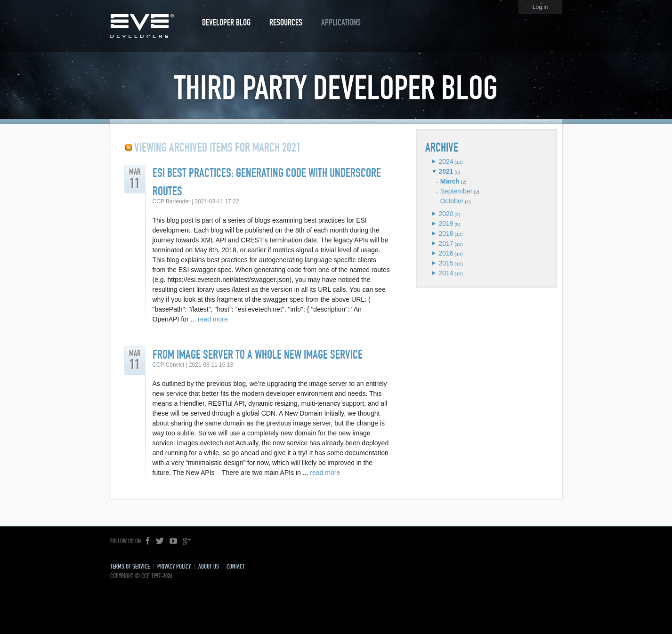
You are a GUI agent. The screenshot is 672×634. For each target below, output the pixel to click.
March (450, 181)
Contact (236, 566)
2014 (446, 273)
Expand (434, 161)
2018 (446, 233)
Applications (341, 22)
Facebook (148, 541)
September (456, 191)
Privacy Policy (174, 566)
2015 (446, 263)
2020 (446, 214)
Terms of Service (130, 566)
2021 (446, 171)
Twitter (160, 541)
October (452, 201)
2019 (446, 224)
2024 (446, 161)
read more (213, 319)
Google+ (186, 541)
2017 (446, 243)
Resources (286, 22)
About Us (209, 566)
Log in (540, 7)
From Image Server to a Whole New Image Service (258, 355)
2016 (446, 253)
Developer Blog (226, 22)
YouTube (173, 541)
